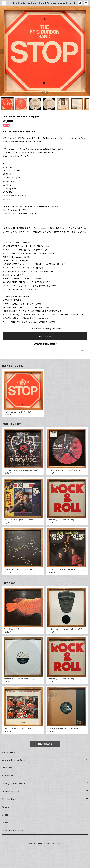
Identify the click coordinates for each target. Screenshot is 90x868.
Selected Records (11, 791)
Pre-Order (7, 768)
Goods (5, 815)
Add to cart (45, 336)
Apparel (6, 807)
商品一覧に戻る (45, 744)
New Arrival (7, 776)
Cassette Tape (9, 799)
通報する (84, 350)
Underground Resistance (14, 783)
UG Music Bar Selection (13, 831)
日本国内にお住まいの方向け (45, 344)
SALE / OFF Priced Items (13, 760)
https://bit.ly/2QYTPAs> (31, 142)
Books (5, 823)
